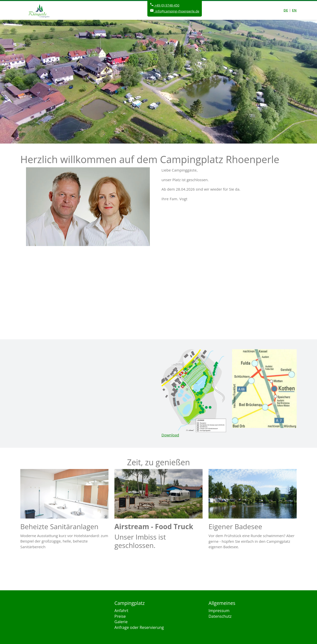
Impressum (219, 611)
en (294, 10)
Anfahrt (121, 611)
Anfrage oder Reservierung (139, 627)
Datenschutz (220, 616)
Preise (120, 616)
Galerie (121, 622)
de (286, 10)
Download (170, 435)
